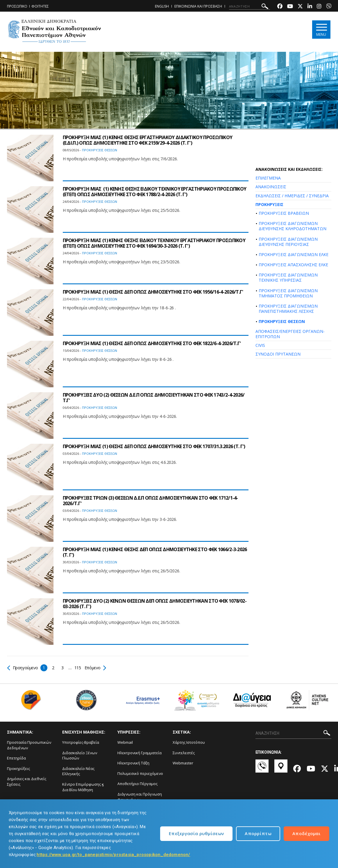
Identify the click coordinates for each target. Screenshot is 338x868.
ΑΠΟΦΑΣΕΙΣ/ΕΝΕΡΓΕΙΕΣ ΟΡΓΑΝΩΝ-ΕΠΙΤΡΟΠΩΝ (290, 334)
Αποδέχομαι (306, 833)
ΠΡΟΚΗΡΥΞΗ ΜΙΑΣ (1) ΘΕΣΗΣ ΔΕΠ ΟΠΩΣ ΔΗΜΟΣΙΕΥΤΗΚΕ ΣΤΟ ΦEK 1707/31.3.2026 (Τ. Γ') (154, 446)
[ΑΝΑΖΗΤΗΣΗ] (250, 6)
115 (78, 668)
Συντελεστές (184, 753)
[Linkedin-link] (310, 7)
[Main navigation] (321, 30)
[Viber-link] (329, 7)
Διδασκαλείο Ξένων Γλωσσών (80, 756)
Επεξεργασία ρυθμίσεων (196, 833)
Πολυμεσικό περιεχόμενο (140, 773)
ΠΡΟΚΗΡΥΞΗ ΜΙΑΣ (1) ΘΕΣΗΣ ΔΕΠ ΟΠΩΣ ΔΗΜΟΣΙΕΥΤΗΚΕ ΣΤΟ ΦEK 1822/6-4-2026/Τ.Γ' (152, 343)
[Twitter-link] (300, 7)
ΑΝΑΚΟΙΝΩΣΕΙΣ (271, 187)
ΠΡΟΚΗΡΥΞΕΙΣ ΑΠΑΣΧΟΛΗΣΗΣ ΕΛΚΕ (293, 265)
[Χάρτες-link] (281, 769)
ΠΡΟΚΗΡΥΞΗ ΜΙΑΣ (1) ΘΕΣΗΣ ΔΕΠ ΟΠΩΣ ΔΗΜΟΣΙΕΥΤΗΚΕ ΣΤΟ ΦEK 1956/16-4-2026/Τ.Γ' (153, 292)
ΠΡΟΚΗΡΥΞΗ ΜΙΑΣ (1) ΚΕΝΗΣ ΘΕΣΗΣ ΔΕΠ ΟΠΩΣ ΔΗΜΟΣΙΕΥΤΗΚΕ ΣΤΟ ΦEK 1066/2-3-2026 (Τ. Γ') (155, 552)
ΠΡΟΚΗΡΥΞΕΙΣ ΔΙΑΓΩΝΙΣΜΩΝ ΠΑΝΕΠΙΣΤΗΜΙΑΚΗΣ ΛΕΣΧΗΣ (288, 309)
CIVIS (260, 345)
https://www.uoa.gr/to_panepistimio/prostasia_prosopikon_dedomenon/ (113, 855)
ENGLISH (162, 6)
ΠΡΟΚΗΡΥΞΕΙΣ (269, 204)
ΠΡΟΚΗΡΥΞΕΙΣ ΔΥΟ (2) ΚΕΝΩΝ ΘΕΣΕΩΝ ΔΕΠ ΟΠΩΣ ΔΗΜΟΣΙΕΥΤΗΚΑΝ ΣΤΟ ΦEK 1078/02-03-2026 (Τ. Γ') (155, 604)
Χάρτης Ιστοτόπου (189, 742)
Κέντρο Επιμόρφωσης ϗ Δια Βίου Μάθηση (83, 787)
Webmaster (183, 763)
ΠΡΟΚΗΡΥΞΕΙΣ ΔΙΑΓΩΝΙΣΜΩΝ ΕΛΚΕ (294, 254)
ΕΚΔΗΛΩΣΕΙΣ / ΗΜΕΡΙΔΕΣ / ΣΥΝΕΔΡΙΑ (292, 196)
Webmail (125, 742)
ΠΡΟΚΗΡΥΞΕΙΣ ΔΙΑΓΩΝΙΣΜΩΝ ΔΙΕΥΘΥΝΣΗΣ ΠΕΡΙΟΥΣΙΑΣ (288, 242)
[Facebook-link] (280, 7)
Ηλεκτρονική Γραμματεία (140, 753)
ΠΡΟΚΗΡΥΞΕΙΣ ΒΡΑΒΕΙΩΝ (284, 213)
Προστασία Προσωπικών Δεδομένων (29, 745)
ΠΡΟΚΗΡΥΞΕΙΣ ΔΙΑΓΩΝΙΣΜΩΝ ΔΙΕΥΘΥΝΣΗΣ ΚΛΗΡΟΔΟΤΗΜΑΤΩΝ (293, 226)
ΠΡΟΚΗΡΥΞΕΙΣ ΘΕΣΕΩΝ (282, 321)
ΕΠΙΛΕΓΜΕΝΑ (268, 178)
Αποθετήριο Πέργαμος (137, 784)
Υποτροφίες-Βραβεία (81, 742)
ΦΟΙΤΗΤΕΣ (40, 6)
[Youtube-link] (290, 7)
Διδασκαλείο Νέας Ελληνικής (78, 771)
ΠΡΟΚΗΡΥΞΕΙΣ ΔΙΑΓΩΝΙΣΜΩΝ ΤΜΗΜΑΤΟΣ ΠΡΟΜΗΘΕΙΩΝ (288, 293)
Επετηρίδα (16, 758)
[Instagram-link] (319, 7)
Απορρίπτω (258, 833)
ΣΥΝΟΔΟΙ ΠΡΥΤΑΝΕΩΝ (278, 354)
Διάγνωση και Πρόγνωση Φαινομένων (140, 797)
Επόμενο (95, 668)
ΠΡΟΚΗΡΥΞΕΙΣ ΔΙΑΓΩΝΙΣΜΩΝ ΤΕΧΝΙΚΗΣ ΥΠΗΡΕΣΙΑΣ (288, 277)
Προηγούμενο (23, 668)
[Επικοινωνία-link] (262, 769)
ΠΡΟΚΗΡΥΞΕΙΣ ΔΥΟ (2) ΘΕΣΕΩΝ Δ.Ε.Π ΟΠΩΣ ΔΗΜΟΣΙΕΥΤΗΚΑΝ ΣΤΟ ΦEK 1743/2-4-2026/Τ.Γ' (154, 398)
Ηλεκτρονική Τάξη (133, 763)
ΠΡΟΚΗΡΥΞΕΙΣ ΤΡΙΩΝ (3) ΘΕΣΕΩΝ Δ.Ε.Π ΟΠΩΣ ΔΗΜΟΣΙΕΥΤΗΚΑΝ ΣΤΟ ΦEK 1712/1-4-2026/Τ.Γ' (150, 501)
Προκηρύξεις (18, 768)
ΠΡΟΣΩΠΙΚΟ (17, 6)
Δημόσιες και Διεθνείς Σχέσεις (27, 781)
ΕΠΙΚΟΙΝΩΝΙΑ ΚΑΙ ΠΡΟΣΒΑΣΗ (198, 6)
